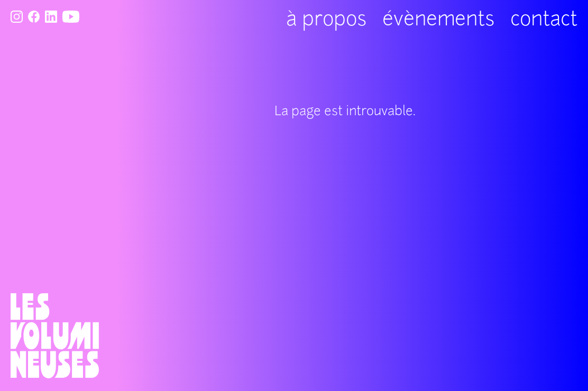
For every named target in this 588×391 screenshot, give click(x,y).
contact (544, 20)
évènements (438, 20)
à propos (326, 20)
